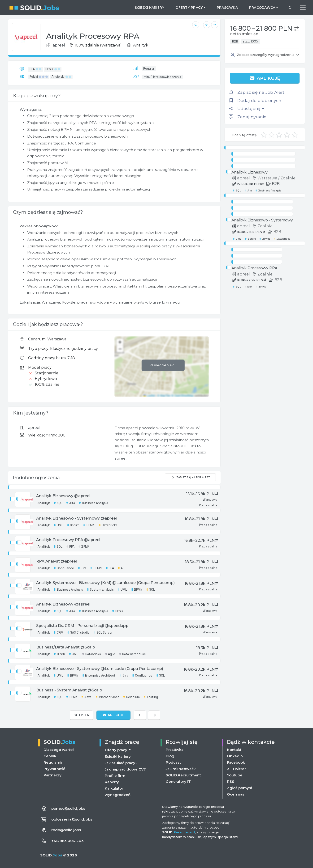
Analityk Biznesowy (250, 172)
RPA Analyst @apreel (57, 561)
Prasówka (227, 8)
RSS (231, 781)
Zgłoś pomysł (239, 788)
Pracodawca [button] (262, 8)
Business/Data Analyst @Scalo (66, 647)
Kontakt (234, 750)
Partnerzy (52, 775)
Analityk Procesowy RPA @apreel (68, 540)
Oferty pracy (116, 750)
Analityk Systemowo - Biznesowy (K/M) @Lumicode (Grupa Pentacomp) (105, 583)
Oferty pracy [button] (189, 8)
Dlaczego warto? (59, 750)
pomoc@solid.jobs (68, 808)
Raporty (112, 782)
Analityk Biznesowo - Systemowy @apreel (76, 518)
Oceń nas (236, 794)
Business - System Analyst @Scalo (69, 690)
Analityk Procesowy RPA (254, 268)
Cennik (50, 756)
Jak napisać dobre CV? (125, 769)
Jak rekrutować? (181, 769)
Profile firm (115, 776)
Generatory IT (178, 781)
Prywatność (54, 769)
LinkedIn (235, 756)
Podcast (173, 762)
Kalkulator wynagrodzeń (118, 792)
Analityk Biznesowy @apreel (63, 496)
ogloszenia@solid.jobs (72, 819)
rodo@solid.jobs (66, 830)
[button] (297, 29)
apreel (34, 428)
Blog (170, 756)
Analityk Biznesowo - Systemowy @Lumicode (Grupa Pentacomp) (100, 669)
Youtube (235, 775)
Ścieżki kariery (150, 8)
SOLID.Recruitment (183, 775)
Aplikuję (265, 78)
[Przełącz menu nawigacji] (303, 8)
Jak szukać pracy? (121, 763)
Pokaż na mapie (163, 365)
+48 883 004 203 (67, 841)
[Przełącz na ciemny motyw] (290, 8)
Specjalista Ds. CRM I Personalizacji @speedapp (82, 626)
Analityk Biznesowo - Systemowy (262, 220)
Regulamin (54, 762)
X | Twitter (236, 769)
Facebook (236, 762)
